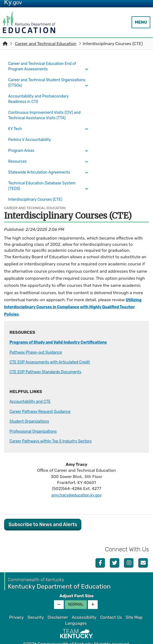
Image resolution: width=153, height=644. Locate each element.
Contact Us (111, 606)
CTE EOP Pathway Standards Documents (49, 360)
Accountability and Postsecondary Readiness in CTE (42, 98)
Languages (76, 612)
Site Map (134, 606)
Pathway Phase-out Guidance (39, 341)
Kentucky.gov (77, 638)
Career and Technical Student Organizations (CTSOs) (37, 82)
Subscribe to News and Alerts (43, 513)
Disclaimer (58, 606)
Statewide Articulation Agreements (42, 164)
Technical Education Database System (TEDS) (45, 176)
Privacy (16, 606)
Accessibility (84, 606)
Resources (18, 154)
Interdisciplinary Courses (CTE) (41, 189)
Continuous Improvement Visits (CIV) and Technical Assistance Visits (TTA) (44, 113)
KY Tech (16, 125)
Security (36, 606)
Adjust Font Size (76, 584)
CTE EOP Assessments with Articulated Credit (54, 350)
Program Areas (23, 145)
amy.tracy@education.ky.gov (76, 483)
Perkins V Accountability (32, 135)
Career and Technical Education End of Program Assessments (46, 66)
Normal (76, 593)
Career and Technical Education (46, 44)
